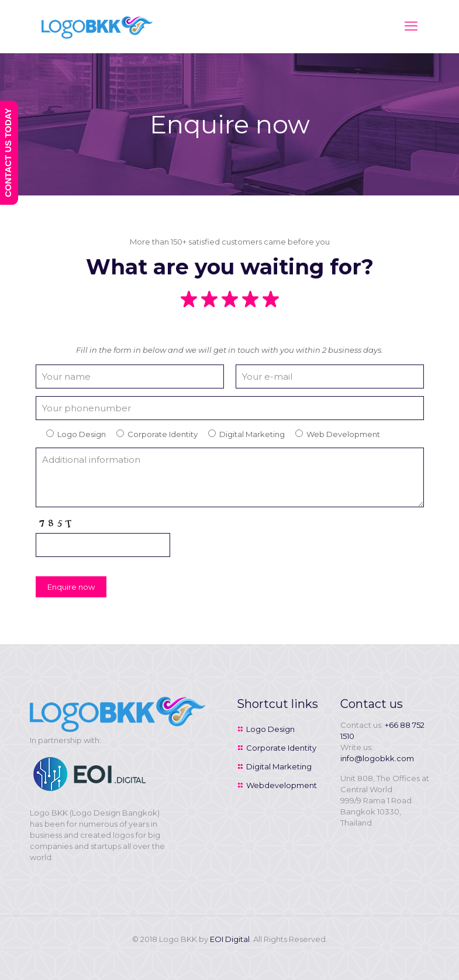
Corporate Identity (281, 748)
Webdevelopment (282, 785)
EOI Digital (230, 939)
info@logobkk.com (377, 758)
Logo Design (270, 729)
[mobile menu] (411, 26)
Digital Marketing (279, 766)
